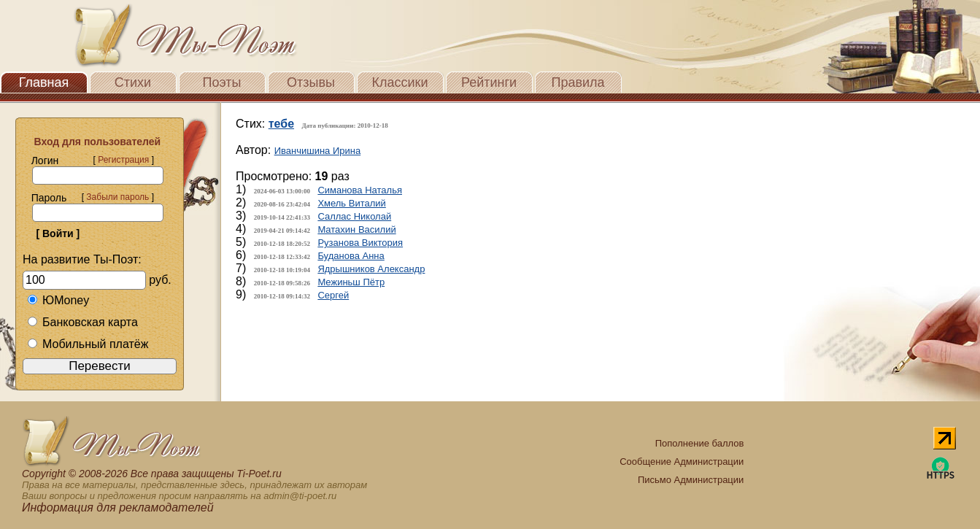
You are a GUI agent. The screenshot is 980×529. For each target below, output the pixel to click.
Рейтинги (489, 82)
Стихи (133, 82)
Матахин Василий (356, 229)
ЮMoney (58, 300)
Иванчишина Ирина (318, 151)
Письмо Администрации (691, 480)
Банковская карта (82, 322)
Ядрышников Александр (371, 269)
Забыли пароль (117, 197)
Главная (44, 82)
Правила (578, 82)
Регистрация (123, 160)
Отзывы (311, 82)
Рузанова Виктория (360, 243)
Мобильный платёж (88, 344)
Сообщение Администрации (682, 462)
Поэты (222, 82)
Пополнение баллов (700, 443)
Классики (400, 82)
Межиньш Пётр (351, 282)
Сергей (333, 295)
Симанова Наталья (360, 190)
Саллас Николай (354, 216)
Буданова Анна (351, 256)
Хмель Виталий (351, 203)
